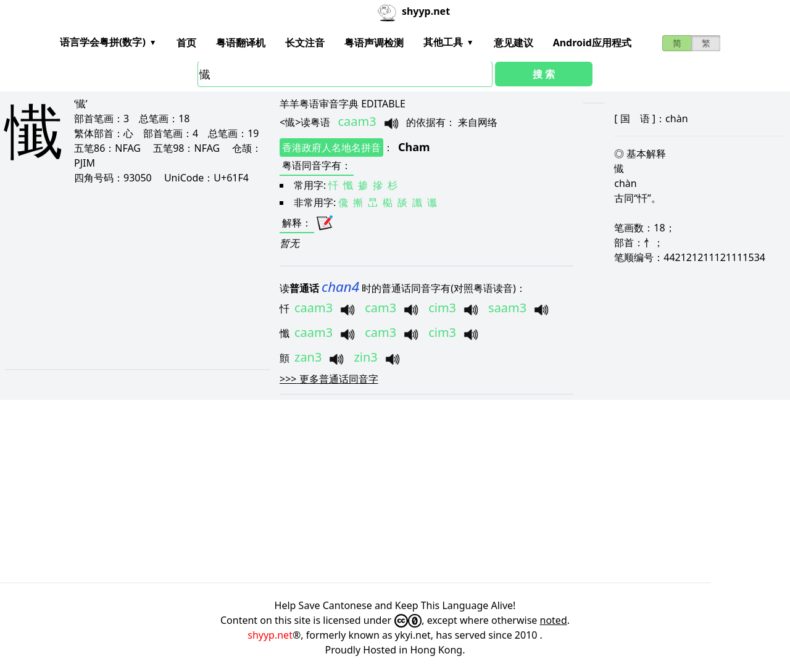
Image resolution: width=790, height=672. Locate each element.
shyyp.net (270, 635)
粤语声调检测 (374, 43)
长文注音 (305, 43)
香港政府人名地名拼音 (331, 147)
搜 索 (544, 74)
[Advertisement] (127, 276)
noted (554, 620)
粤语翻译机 (241, 43)
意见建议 (513, 43)
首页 (186, 43)
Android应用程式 (592, 43)
